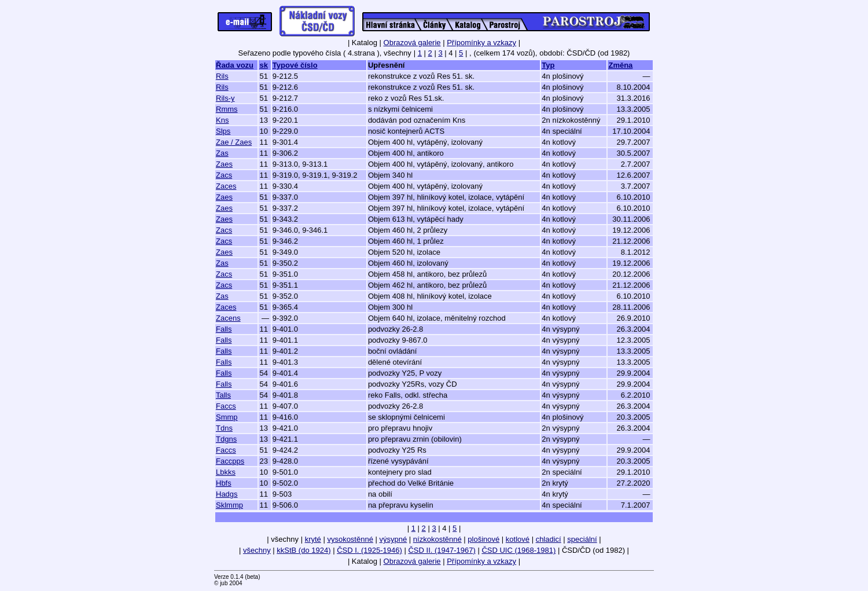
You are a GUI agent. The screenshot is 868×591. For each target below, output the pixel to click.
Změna (620, 65)
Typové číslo (295, 65)
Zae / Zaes (234, 142)
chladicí (549, 539)
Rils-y (225, 98)
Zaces (226, 186)
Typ (548, 65)
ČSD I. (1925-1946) (369, 550)
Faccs (226, 406)
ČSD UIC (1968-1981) (518, 550)
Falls (224, 329)
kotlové (518, 539)
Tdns (224, 428)
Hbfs (224, 483)
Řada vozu (235, 65)
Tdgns (226, 439)
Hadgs (227, 494)
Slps (223, 131)
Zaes (224, 164)
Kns (222, 120)
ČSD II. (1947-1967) (442, 550)
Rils (222, 76)
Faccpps (230, 461)
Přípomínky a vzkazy (481, 43)
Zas (222, 153)
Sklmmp (229, 505)
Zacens (228, 318)
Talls (223, 395)
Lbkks (226, 472)
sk (263, 65)
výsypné (393, 539)
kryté (313, 539)
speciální (582, 539)
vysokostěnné (350, 539)
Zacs (224, 175)
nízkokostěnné (437, 539)
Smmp (227, 417)
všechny (257, 550)
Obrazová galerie (412, 43)
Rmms (227, 109)
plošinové (483, 539)
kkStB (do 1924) (304, 550)
